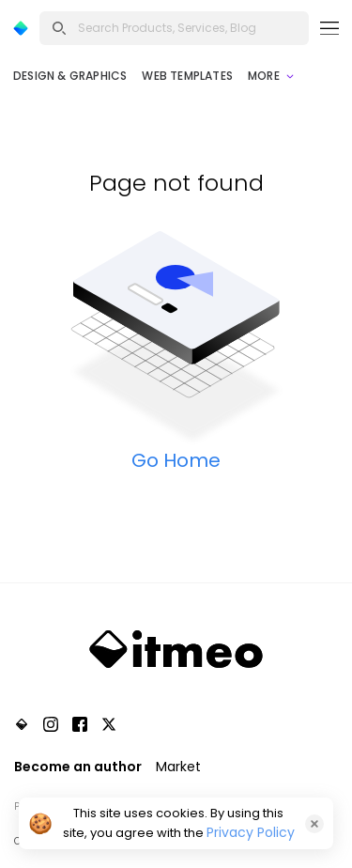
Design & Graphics (70, 76)
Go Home (176, 460)
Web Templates (187, 76)
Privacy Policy (251, 832)
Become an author (78, 767)
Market (178, 767)
